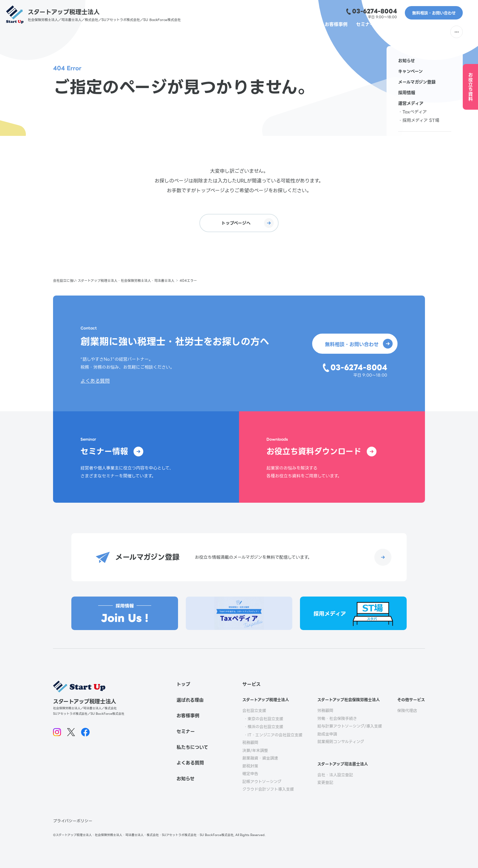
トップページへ (248, 223)
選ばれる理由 (264, 32)
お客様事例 (325, 32)
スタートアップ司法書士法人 (343, 764)
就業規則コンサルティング (341, 742)
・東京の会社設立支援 (263, 719)
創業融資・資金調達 (260, 758)
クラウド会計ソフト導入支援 (268, 789)
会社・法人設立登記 (335, 775)
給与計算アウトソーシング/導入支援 (350, 726)
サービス (251, 684)
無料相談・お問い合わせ (434, 13)
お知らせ (185, 779)
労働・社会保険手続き (337, 719)
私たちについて (389, 32)
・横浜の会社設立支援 (263, 727)
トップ (183, 684)
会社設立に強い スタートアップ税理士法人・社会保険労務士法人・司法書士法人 (114, 281)
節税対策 (250, 766)
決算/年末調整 (255, 751)
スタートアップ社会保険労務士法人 (349, 700)
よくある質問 (428, 32)
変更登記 (325, 783)
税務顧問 (250, 743)
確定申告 (250, 774)
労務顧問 (325, 711)
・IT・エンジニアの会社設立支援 (273, 735)
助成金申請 (327, 734)
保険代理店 (407, 711)
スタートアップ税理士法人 (266, 700)
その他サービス (411, 700)
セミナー (355, 32)
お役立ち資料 (471, 87)
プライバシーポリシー (73, 821)
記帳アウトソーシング (262, 782)
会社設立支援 (254, 711)
